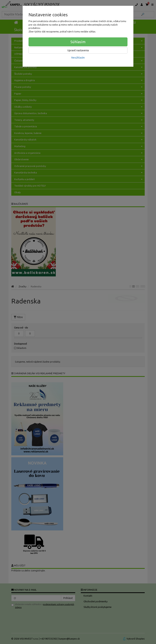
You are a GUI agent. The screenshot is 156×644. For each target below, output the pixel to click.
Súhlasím (78, 42)
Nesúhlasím (78, 58)
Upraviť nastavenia (78, 50)
